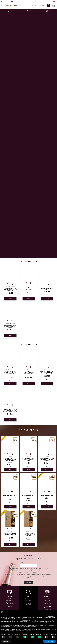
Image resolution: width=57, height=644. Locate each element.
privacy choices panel (26, 631)
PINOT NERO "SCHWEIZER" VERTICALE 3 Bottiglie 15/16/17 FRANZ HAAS (47, 373)
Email (22, 563)
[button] (48, 5)
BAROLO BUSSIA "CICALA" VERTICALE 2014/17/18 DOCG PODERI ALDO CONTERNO (28, 373)
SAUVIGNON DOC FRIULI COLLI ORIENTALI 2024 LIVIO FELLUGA (28, 534)
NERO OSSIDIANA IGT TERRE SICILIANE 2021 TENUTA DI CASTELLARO (10, 290)
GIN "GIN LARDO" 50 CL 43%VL (28, 287)
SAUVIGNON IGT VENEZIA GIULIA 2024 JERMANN (10, 534)
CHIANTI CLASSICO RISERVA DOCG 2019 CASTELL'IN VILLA (47, 288)
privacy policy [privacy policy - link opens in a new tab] (51, 616)
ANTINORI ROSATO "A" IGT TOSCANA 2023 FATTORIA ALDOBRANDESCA (10, 460)
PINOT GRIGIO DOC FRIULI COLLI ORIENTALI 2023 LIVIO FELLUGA (28, 497)
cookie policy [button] (28, 619)
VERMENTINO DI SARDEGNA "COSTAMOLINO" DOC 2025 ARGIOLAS (47, 460)
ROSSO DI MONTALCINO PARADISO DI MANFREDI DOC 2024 (10, 326)
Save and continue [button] (49, 641)
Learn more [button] (6, 641)
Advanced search (53, 6)
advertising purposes (9, 623)
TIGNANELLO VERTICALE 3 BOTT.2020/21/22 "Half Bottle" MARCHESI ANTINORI (10, 411)
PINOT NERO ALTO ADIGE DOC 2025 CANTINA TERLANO (47, 497)
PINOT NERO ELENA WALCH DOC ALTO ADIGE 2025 (10, 496)
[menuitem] (54, 1)
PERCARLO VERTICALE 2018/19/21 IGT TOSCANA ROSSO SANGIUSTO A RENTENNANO (10, 373)
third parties (25, 620)
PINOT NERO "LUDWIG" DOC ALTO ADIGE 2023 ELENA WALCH (28, 460)
